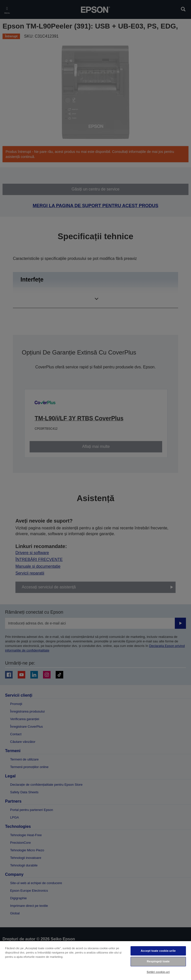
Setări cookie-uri (158, 972)
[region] (95, 960)
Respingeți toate (158, 961)
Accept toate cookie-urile (158, 951)
